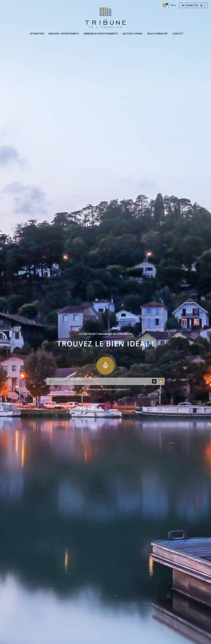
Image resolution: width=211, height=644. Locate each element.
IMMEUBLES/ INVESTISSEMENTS (101, 34)
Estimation (37, 34)
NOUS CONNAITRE (157, 34)
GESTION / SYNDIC (133, 34)
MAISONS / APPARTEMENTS (64, 34)
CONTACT (178, 34)
